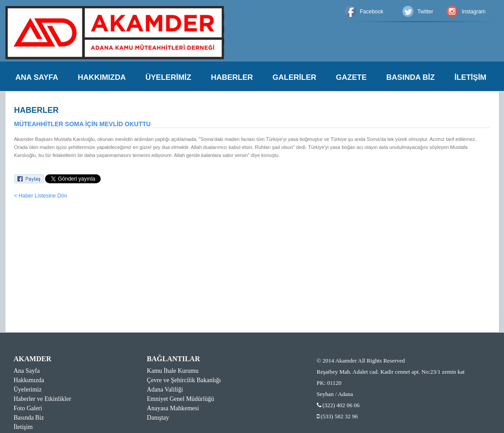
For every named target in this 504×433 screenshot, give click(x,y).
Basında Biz (29, 418)
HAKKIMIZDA (102, 77)
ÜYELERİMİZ (168, 77)
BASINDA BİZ (411, 77)
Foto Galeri (28, 408)
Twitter (425, 12)
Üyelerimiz (28, 390)
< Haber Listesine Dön (41, 196)
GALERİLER (295, 77)
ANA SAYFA (37, 77)
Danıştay (158, 418)
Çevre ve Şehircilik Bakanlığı (184, 380)
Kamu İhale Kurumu (173, 371)
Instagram (473, 12)
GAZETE (351, 77)
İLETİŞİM (471, 77)
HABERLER (232, 77)
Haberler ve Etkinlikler (43, 399)
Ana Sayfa (27, 371)
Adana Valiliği (165, 390)
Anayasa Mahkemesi (173, 408)
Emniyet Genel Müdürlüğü (181, 399)
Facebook (372, 12)
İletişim (23, 427)
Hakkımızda (29, 380)
